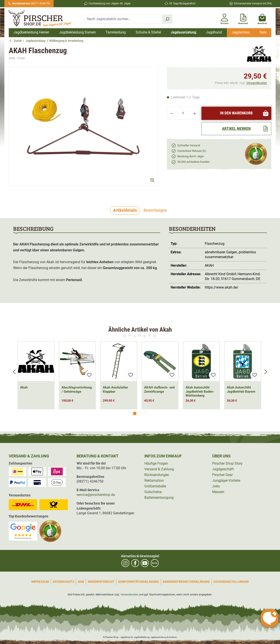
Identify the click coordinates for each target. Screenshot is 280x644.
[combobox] (124, 19)
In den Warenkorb (244, 113)
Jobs (216, 486)
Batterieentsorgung (159, 498)
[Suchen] (167, 19)
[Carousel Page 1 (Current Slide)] (135, 413)
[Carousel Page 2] (140, 413)
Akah (24, 387)
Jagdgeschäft (223, 469)
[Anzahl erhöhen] (195, 113)
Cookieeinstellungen (231, 582)
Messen (218, 492)
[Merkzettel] (243, 18)
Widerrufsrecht (101, 582)
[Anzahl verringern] (171, 113)
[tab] (125, 210)
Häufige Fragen (156, 463)
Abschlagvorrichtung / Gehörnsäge (77, 389)
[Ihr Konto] (224, 18)
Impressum (40, 582)
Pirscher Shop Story (227, 463)
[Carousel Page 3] (145, 413)
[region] (83, 130)
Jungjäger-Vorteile (226, 480)
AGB (81, 582)
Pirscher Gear (222, 475)
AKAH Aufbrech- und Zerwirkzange (159, 389)
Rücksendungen (157, 475)
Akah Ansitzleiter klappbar (115, 389)
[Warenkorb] (262, 18)
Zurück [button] (16, 41)
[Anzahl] (183, 113)
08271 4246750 (31, 3)
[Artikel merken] (236, 129)
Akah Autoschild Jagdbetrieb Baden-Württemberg (200, 392)
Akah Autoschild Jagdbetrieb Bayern (241, 389)
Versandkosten (257, 83)
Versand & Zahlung (159, 469)
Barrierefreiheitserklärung (186, 582)
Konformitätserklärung (139, 582)
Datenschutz (63, 582)
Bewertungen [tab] (155, 210)
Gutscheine (153, 492)
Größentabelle (155, 486)
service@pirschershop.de (96, 495)
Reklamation (154, 480)
